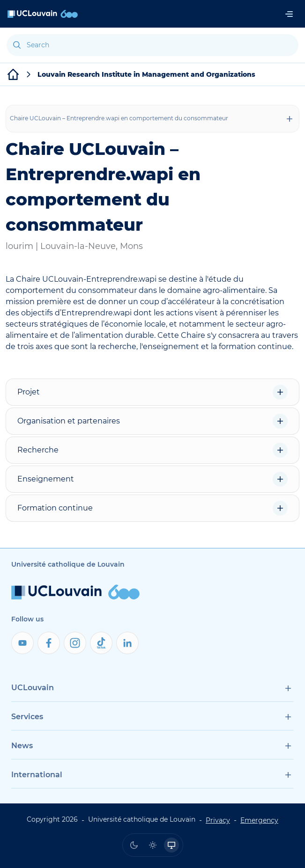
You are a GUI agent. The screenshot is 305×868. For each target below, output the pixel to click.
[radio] (134, 845)
